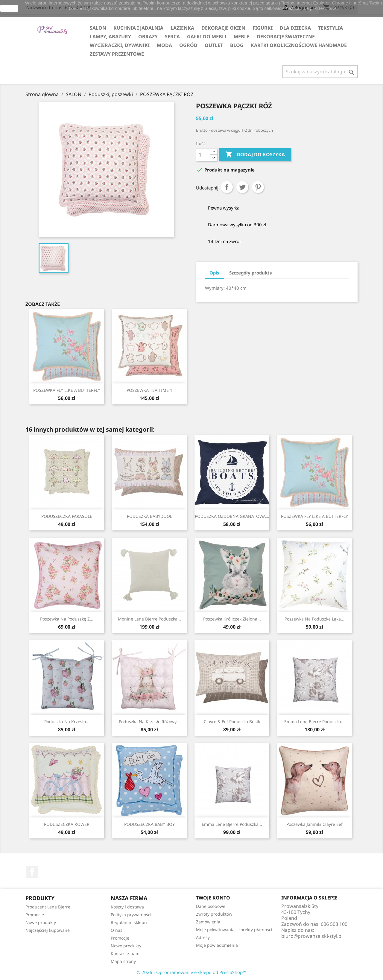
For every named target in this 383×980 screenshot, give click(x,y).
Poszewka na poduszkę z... (67, 619)
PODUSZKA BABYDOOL (149, 516)
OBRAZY (148, 37)
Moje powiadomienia (217, 945)
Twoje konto (213, 898)
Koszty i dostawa (127, 907)
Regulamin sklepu (129, 922)
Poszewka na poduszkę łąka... (314, 619)
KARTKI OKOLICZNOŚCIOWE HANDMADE (299, 45)
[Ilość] (203, 155)
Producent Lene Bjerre (48, 907)
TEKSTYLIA (330, 28)
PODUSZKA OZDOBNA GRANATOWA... (232, 516)
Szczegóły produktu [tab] (251, 273)
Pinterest (258, 187)
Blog (237, 45)
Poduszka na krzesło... (67, 722)
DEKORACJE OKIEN (223, 28)
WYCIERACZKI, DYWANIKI (120, 45)
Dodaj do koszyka (255, 155)
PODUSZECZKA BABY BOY (149, 824)
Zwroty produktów (214, 914)
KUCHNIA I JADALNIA (138, 28)
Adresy (203, 937)
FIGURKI (263, 28)
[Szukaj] (320, 72)
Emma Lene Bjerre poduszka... (314, 722)
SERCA (172, 37)
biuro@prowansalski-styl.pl (312, 936)
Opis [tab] (214, 273)
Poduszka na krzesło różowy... (149, 722)
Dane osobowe (211, 906)
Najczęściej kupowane (48, 930)
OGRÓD (188, 45)
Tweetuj (242, 187)
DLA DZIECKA (295, 28)
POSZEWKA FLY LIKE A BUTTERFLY (67, 390)
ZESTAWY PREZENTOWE (117, 54)
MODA (164, 45)
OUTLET (214, 45)
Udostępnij (227, 187)
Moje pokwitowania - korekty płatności (234, 930)
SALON (98, 28)
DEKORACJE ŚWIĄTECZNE (286, 37)
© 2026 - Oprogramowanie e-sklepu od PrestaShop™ (191, 972)
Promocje (35, 915)
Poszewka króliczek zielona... (232, 619)
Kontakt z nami (126, 954)
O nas (117, 930)
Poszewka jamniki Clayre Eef (314, 824)
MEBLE (242, 37)
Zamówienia (208, 922)
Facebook (32, 872)
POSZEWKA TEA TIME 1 (149, 390)
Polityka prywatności (131, 915)
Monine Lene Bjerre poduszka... (149, 619)
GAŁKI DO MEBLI (207, 37)
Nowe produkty (41, 922)
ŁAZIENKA (182, 28)
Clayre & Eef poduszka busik (232, 722)
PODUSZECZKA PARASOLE (67, 516)
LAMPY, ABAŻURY (110, 37)
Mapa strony (123, 961)
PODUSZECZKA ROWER (67, 824)
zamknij (9, 8)
